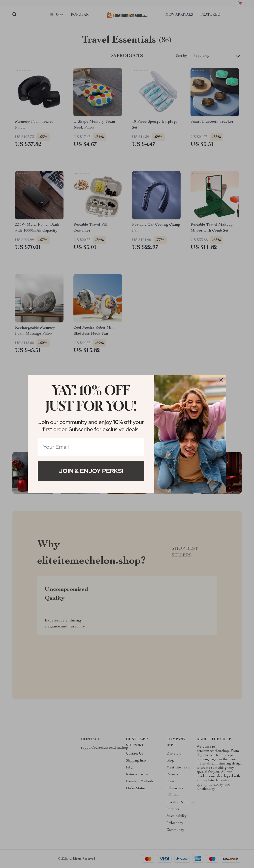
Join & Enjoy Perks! (91, 471)
